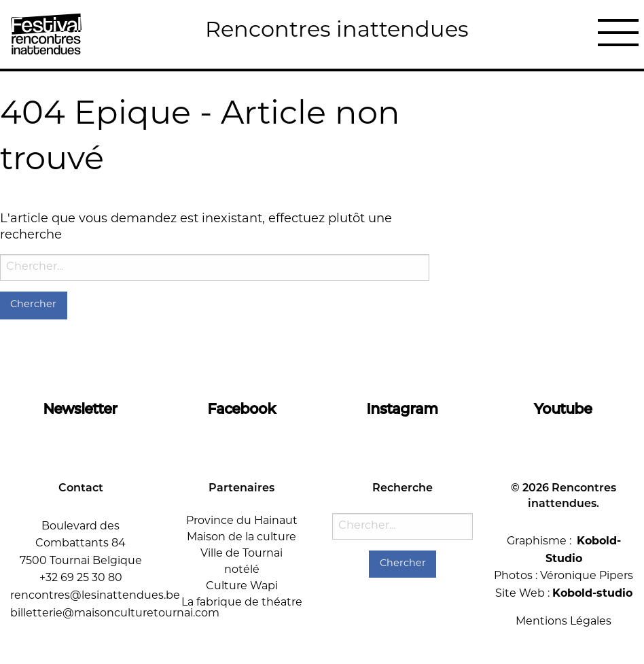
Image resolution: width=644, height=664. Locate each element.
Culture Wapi (242, 587)
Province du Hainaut (242, 521)
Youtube (563, 410)
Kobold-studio (592, 594)
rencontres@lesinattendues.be (95, 596)
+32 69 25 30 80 (81, 578)
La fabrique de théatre (242, 603)
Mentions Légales (563, 622)
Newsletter (80, 410)
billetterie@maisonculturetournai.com (115, 614)
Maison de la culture (241, 538)
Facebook (242, 410)
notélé (242, 570)
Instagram (402, 410)
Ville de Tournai (241, 554)
